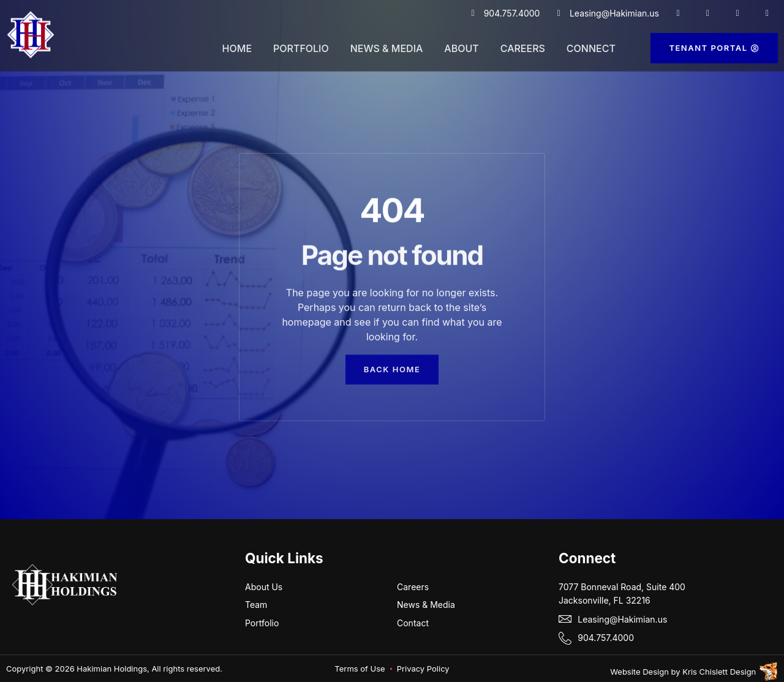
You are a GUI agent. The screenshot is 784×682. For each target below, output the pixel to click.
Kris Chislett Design (719, 672)
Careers (523, 42)
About (461, 42)
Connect (591, 42)
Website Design (639, 672)
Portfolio (301, 42)
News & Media (387, 42)
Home (237, 42)
